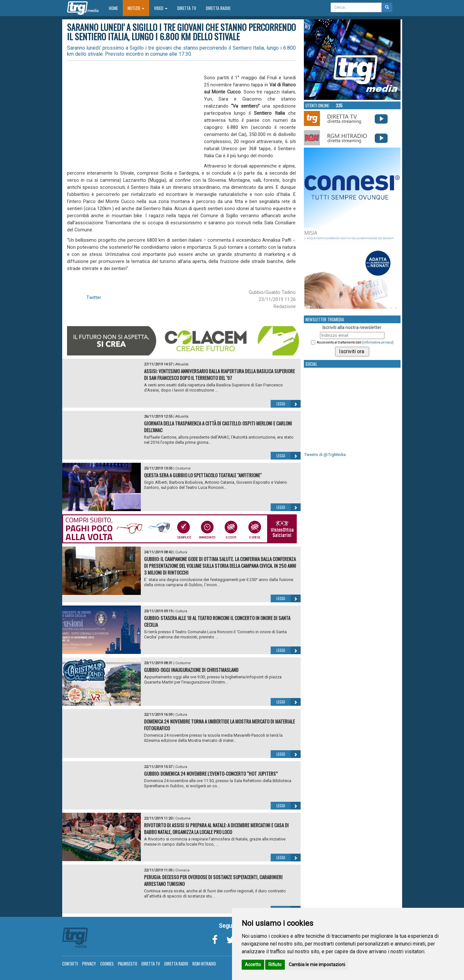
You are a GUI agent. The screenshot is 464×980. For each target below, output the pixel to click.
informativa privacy (378, 342)
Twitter (94, 297)
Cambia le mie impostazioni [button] (317, 965)
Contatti (70, 964)
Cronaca (182, 870)
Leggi (289, 404)
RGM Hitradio (204, 964)
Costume (183, 468)
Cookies (107, 964)
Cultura (181, 552)
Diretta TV (187, 8)
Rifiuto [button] (275, 965)
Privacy (89, 964)
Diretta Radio (218, 8)
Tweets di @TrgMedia (325, 455)
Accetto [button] (253, 965)
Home (116, 8)
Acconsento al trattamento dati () (355, 342)
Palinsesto (128, 964)
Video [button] (161, 8)
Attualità (182, 364)
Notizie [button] (136, 8)
